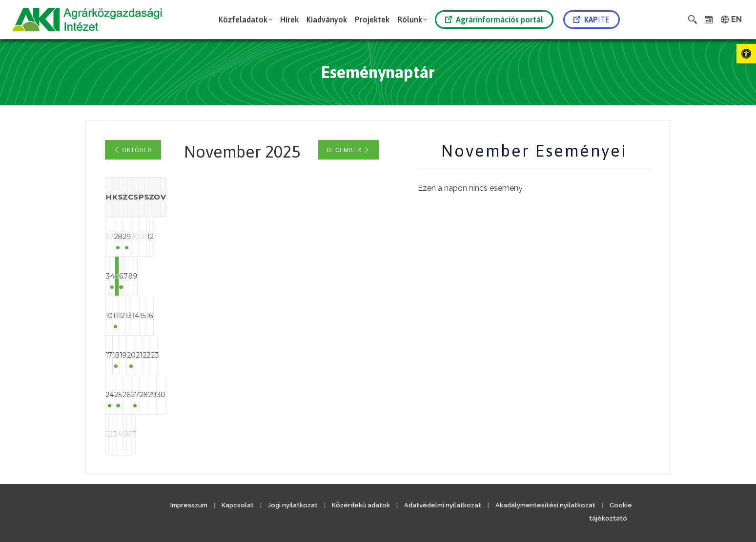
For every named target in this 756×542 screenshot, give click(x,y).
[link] (746, 54)
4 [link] (164, 276)
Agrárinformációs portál (494, 20)
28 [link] (164, 237)
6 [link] (242, 276)
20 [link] (242, 355)
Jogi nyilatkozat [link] (293, 505)
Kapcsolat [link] (238, 505)
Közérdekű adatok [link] (361, 505)
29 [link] (203, 237)
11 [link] (164, 316)
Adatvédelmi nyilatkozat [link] (443, 505)
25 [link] (164, 395)
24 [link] (125, 395)
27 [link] (242, 395)
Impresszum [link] (189, 505)
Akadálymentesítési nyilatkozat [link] (545, 505)
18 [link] (164, 355)
